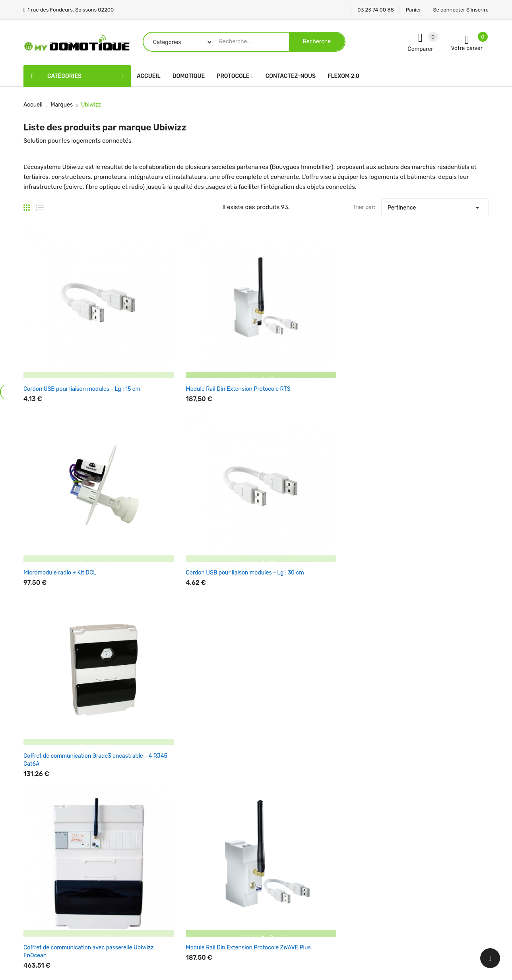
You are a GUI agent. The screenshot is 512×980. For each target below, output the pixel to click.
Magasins (274, 919)
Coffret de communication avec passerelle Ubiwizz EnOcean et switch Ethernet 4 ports (446, 465)
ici (418, 692)
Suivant (474, 641)
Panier (414, 10)
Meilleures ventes (205, 835)
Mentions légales (284, 822)
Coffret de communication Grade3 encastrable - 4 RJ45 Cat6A (442, 330)
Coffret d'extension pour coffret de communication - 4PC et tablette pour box (159, 601)
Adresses (353, 863)
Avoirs (349, 849)
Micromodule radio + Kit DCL (251, 322)
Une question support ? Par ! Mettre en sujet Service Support (445, 692)
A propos (273, 863)
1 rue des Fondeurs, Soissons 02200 (70, 853)
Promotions (197, 808)
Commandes (358, 835)
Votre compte (363, 792)
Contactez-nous (283, 891)
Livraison (274, 808)
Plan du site (277, 905)
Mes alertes (356, 877)
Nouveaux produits (207, 822)
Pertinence (435, 206)
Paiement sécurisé (286, 877)
